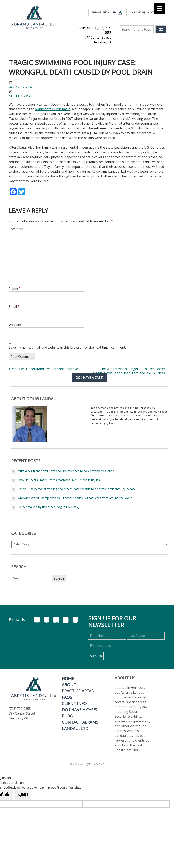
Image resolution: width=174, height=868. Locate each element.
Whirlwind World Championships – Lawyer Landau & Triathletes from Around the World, (75, 498)
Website (15, 325)
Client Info (74, 703)
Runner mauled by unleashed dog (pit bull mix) (48, 507)
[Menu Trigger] (160, 8)
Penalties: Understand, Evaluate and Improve (43, 369)
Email (14, 307)
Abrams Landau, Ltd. (108, 13)
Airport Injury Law (146, 13)
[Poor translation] (23, 795)
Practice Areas (78, 691)
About (69, 685)
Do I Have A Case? (80, 710)
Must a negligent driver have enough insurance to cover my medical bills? (66, 471)
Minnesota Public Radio (53, 109)
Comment (17, 229)
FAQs (67, 697)
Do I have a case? (90, 378)
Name (15, 288)
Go (161, 30)
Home (68, 678)
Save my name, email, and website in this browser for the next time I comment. (67, 347)
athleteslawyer (21, 96)
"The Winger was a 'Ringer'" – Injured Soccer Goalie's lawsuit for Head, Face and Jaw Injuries (129, 371)
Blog (67, 716)
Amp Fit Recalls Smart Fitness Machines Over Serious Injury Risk (59, 480)
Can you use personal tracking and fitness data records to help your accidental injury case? (77, 489)
